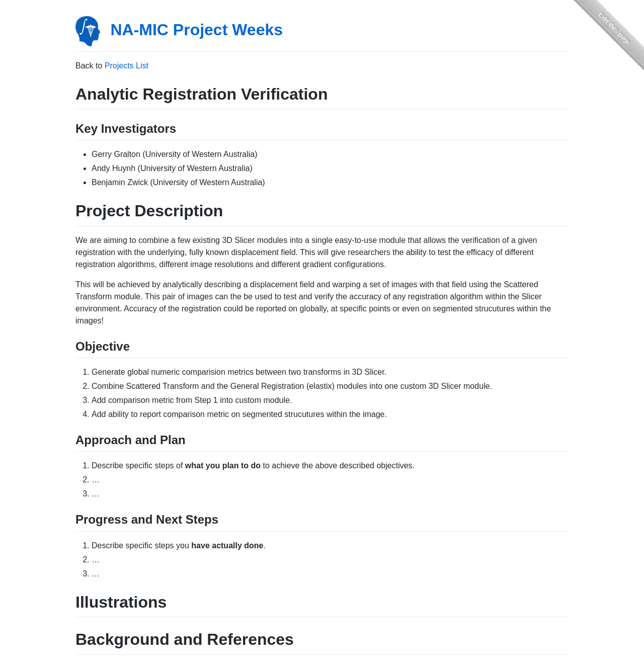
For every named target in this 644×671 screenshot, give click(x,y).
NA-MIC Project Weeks (196, 30)
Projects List (127, 66)
